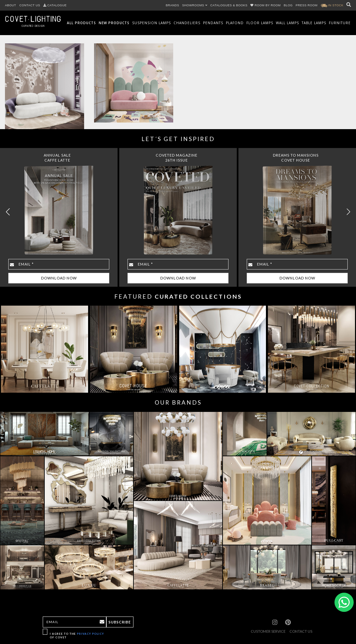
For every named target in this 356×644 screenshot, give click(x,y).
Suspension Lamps (152, 23)
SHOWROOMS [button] (195, 5)
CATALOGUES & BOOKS (229, 5)
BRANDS (173, 5)
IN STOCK (332, 5)
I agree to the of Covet (77, 636)
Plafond (235, 23)
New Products (114, 23)
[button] (348, 212)
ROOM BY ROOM (266, 5)
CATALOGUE (55, 5)
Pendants (213, 23)
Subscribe (120, 622)
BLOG (288, 5)
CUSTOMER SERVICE (268, 631)
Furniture (340, 23)
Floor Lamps (260, 23)
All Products (81, 23)
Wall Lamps (287, 23)
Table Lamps (314, 23)
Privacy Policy (90, 634)
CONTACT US (30, 5)
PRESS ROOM (307, 5)
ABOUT (11, 5)
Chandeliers (187, 23)
